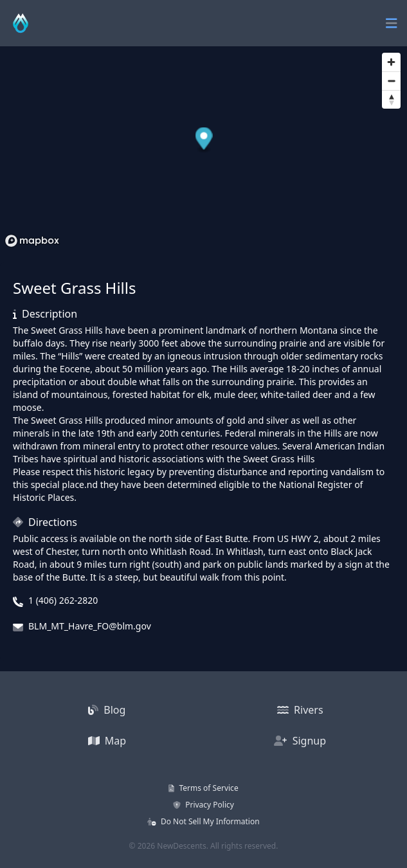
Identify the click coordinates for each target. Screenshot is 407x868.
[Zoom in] (391, 62)
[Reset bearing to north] (391, 99)
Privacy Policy (204, 805)
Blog (107, 710)
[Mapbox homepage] (32, 241)
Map (107, 741)
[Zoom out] (391, 81)
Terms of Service (203, 788)
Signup (300, 741)
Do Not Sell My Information (203, 821)
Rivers (300, 710)
